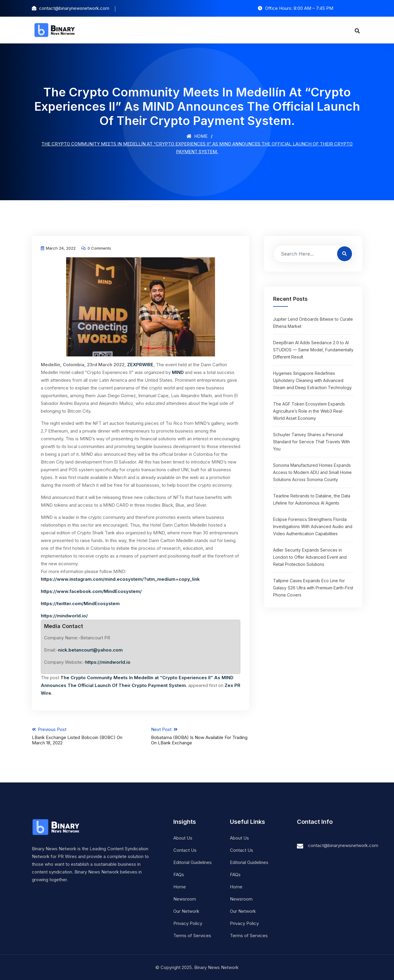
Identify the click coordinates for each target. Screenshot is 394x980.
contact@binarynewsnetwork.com (343, 845)
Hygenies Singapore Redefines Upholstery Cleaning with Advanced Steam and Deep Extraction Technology (312, 380)
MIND (178, 372)
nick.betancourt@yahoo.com (90, 650)
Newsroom (185, 899)
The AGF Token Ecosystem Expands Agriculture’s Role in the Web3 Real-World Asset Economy (309, 411)
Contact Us (185, 850)
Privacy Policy (188, 923)
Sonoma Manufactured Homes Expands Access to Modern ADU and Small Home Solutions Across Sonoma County (312, 472)
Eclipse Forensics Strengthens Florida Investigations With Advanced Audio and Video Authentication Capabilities (313, 526)
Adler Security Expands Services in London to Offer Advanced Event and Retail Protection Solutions (310, 557)
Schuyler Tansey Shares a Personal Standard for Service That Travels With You (312, 442)
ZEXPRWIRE (140, 365)
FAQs (179, 874)
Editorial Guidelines (193, 862)
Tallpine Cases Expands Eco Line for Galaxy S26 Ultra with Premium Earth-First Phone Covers (313, 588)
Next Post (200, 736)
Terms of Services (192, 935)
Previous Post (81, 736)
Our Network (186, 911)
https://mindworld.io (108, 662)
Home (197, 136)
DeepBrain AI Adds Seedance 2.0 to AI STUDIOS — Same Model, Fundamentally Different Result (313, 350)
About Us (183, 838)
